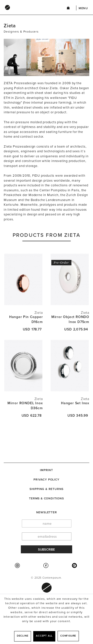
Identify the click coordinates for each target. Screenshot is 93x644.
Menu (83, 8)
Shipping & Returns (46, 489)
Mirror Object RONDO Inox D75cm (70, 319)
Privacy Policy (46, 480)
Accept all (44, 636)
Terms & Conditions (46, 498)
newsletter (47, 512)
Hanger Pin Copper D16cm (26, 319)
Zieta (39, 313)
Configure (68, 636)
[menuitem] (30, 12)
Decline (23, 636)
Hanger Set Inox (75, 403)
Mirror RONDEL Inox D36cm (25, 406)
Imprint (46, 470)
